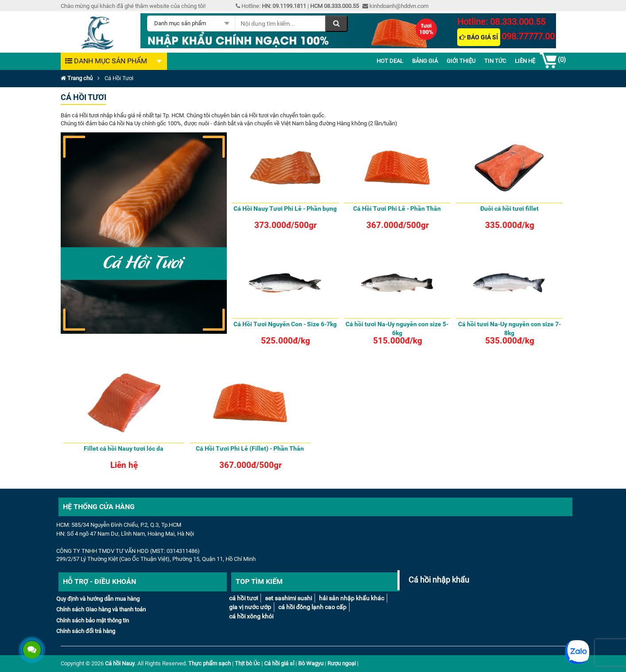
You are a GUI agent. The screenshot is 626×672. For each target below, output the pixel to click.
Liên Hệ (525, 61)
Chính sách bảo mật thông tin (93, 620)
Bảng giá (425, 61)
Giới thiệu (461, 61)
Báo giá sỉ (479, 37)
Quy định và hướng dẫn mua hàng (98, 599)
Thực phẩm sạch (210, 663)
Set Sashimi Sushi (288, 598)
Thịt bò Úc (247, 663)
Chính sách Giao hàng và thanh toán (101, 609)
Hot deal (390, 61)
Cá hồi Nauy (120, 663)
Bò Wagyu (311, 663)
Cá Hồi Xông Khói (251, 616)
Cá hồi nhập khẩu (439, 580)
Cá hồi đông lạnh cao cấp (312, 607)
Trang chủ (77, 78)
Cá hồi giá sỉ (279, 663)
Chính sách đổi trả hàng (86, 631)
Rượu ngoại (342, 663)
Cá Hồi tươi (243, 598)
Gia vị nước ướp (250, 607)
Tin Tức (495, 61)
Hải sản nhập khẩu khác (352, 598)
